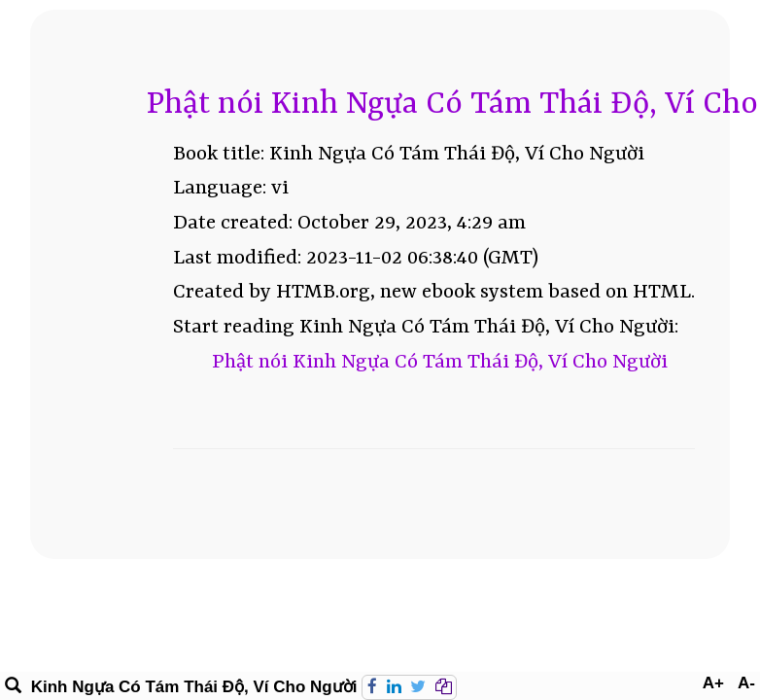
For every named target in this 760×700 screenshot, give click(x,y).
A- (746, 683)
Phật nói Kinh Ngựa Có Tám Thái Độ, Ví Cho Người (440, 362)
